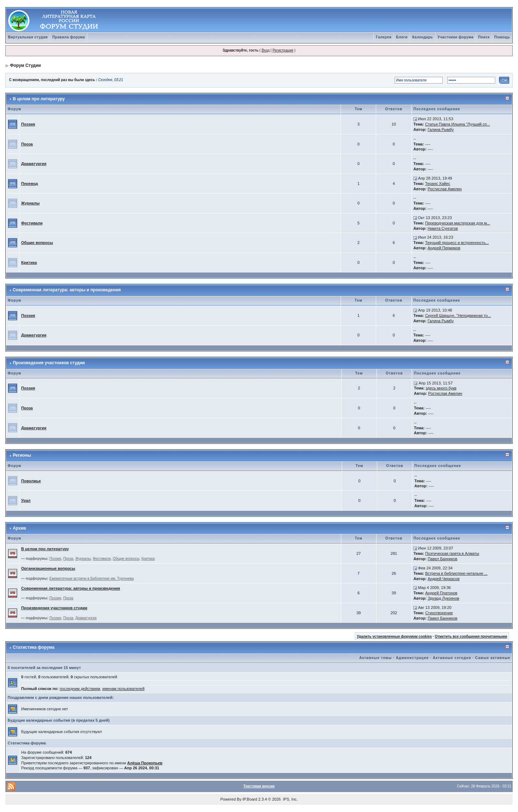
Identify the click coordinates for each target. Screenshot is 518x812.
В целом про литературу (39, 99)
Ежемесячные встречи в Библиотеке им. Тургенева (92, 579)
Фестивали (32, 223)
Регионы (22, 455)
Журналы (31, 203)
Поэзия (28, 124)
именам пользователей (124, 689)
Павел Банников (443, 559)
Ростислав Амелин (445, 189)
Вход (266, 50)
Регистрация (283, 50)
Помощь (502, 37)
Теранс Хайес (438, 184)
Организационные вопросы (48, 568)
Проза (27, 144)
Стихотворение (439, 613)
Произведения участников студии (49, 363)
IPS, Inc (290, 799)
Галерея (384, 37)
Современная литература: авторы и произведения (67, 290)
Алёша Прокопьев (145, 763)
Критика (29, 262)
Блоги (402, 37)
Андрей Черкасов (444, 579)
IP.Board (250, 799)
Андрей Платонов (441, 593)
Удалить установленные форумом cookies (394, 636)
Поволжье (31, 481)
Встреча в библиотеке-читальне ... (456, 573)
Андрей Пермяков (444, 248)
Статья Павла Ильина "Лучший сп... (458, 124)
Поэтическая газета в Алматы (452, 553)
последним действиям (80, 689)
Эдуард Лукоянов (444, 598)
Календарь (422, 37)
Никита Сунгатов (443, 228)
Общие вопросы (37, 243)
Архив (19, 528)
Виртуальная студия (28, 37)
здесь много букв (441, 388)
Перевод (30, 184)
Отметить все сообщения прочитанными (471, 636)
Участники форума (456, 37)
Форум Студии (25, 65)
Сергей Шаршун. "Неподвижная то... (458, 315)
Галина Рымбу (441, 129)
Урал (26, 500)
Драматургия (34, 164)
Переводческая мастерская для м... (458, 223)
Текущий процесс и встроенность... (457, 243)
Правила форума (69, 37)
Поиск (484, 37)
